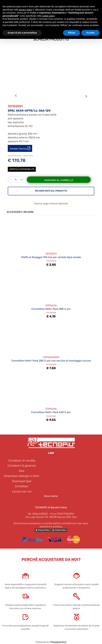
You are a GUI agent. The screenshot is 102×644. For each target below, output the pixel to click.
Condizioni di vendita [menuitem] (22, 461)
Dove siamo (51, 496)
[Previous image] (16, 97)
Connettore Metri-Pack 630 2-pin (51, 412)
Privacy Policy (44, 530)
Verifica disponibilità (22, 169)
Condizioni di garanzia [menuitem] (22, 466)
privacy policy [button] (26, 10)
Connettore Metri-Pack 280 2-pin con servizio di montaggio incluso (51, 361)
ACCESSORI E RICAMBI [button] (20, 212)
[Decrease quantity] (10, 180)
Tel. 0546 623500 (38, 514)
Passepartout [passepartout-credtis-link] (58, 642)
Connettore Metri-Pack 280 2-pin (51, 309)
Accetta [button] (90, 33)
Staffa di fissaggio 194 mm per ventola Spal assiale (51, 257)
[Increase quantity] (21, 180)
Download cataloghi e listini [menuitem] (22, 476)
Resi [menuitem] (22, 471)
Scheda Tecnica (19, 149)
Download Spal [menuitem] (22, 481)
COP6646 (51, 409)
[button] (51, 66)
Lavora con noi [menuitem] (22, 491)
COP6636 (51, 305)
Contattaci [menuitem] (22, 486)
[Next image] (86, 97)
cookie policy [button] (48, 16)
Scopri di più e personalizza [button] (22, 33)
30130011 (51, 254)
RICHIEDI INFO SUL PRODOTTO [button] (51, 191)
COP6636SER (51, 357)
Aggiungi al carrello (59, 180)
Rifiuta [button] (72, 33)
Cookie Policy (60, 530)
